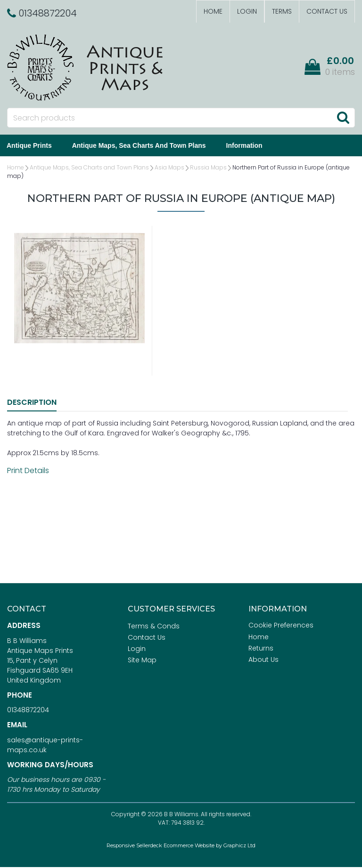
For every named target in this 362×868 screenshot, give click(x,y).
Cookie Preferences (281, 626)
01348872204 (28, 711)
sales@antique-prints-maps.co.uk (45, 746)
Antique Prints (36, 146)
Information (251, 146)
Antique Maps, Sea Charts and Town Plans (146, 146)
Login (247, 11)
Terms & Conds (154, 627)
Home (213, 11)
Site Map (142, 661)
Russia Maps (208, 168)
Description (32, 403)
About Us (263, 660)
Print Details (28, 471)
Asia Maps (169, 168)
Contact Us (327, 11)
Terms (282, 11)
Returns (261, 649)
